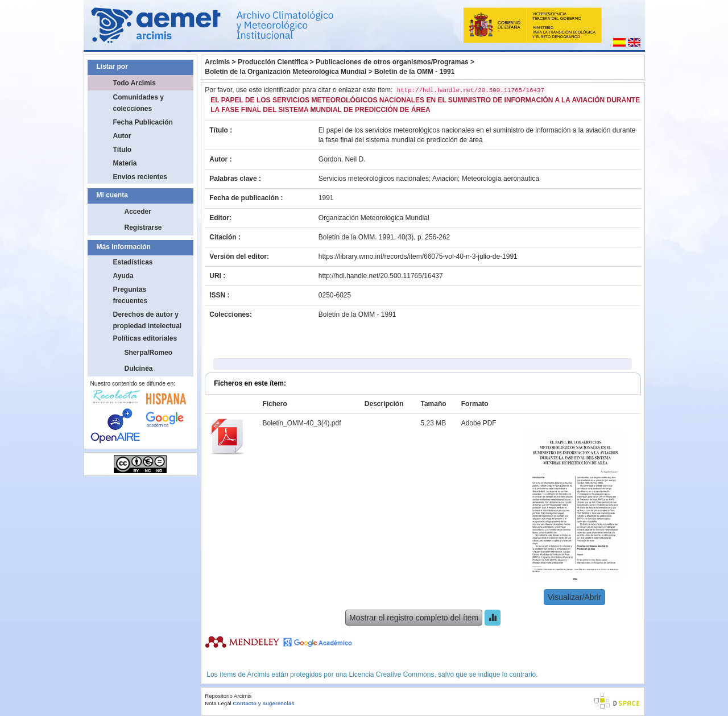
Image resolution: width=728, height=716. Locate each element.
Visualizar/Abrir (574, 597)
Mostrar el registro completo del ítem (414, 618)
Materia (125, 163)
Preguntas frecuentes (131, 295)
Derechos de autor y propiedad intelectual (148, 320)
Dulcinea (139, 369)
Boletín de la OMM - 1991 (414, 72)
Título (123, 150)
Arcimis (217, 62)
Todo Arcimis (135, 83)
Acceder (138, 212)
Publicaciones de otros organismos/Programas (392, 62)
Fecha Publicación (143, 122)
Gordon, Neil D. (342, 159)
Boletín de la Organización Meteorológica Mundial (286, 72)
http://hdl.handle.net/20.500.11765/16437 (381, 276)
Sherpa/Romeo (149, 353)
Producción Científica (273, 62)
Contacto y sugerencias (263, 703)
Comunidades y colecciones (138, 103)
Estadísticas (133, 262)
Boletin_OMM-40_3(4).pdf (301, 423)
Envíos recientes (140, 177)
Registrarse (143, 227)
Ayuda (123, 276)
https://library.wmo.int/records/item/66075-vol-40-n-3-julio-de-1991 (418, 256)
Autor (122, 136)
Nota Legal (218, 703)
